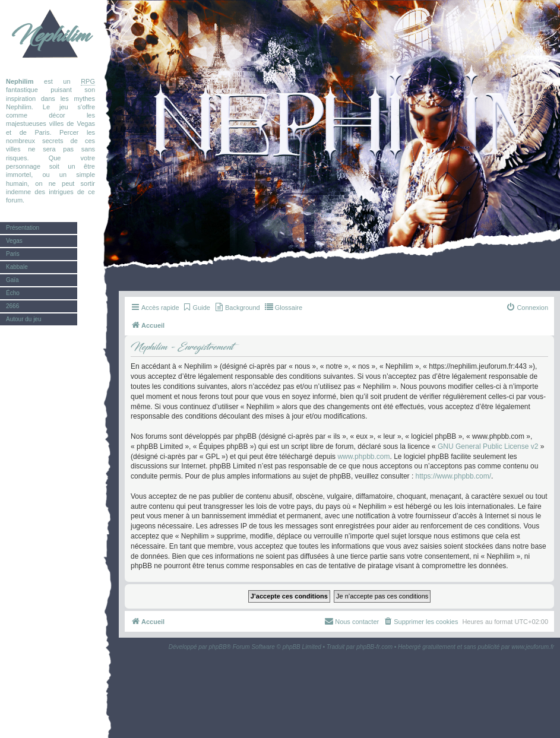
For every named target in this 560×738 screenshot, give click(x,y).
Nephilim (50, 36)
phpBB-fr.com (374, 647)
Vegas (14, 241)
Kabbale (17, 267)
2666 (12, 306)
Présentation (23, 228)
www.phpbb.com (363, 457)
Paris (13, 254)
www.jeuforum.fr (533, 647)
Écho (13, 293)
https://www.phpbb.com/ (453, 476)
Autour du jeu (24, 319)
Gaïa (12, 280)
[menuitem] (196, 308)
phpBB (218, 647)
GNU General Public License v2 (488, 446)
